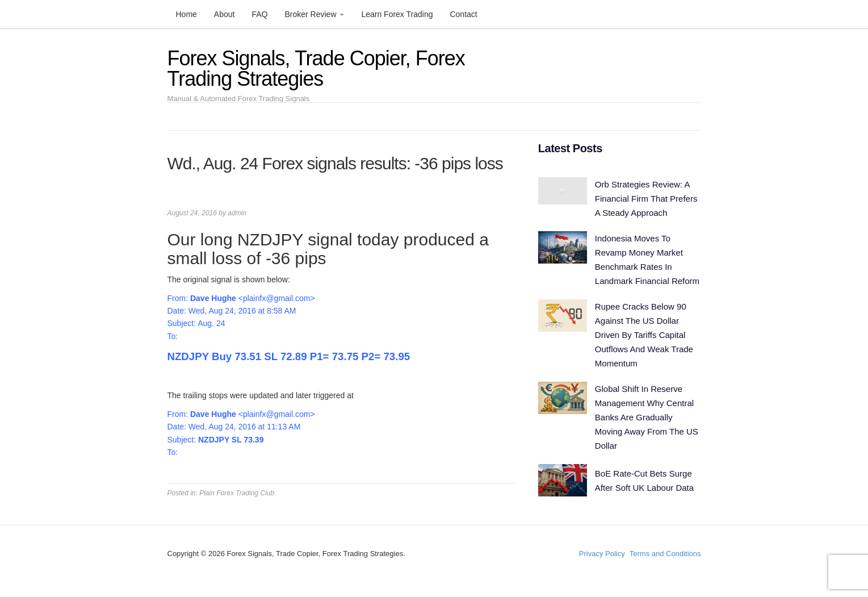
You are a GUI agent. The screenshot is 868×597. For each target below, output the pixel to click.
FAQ (259, 14)
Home (186, 14)
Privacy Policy (602, 554)
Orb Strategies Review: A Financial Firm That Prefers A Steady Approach (646, 199)
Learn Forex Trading (397, 14)
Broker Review (314, 14)
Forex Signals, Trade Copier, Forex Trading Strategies (316, 68)
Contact (463, 14)
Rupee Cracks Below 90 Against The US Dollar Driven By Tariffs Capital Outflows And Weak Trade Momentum (644, 335)
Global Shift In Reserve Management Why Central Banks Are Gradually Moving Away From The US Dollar (647, 417)
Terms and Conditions (665, 554)
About (225, 14)
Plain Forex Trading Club (237, 493)
